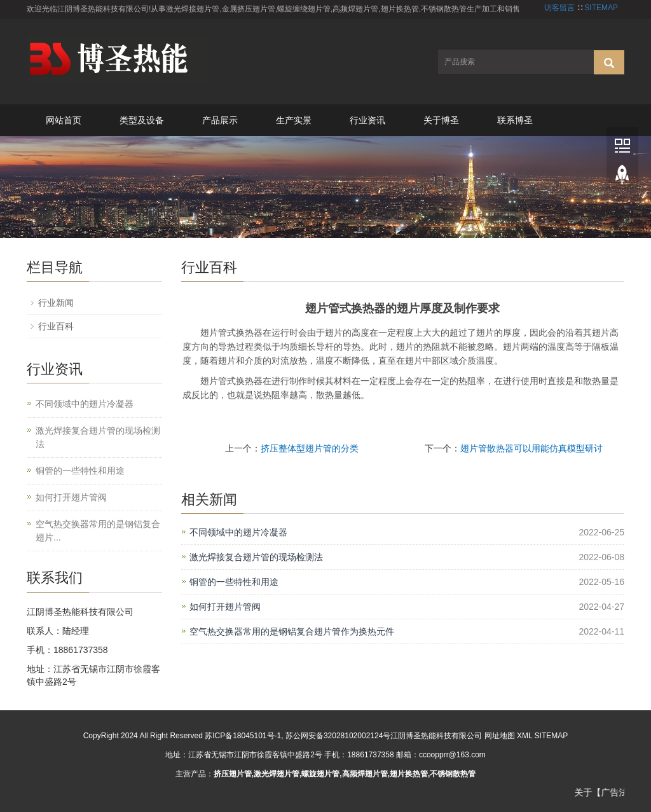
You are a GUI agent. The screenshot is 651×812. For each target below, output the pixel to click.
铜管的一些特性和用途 (234, 582)
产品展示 (220, 120)
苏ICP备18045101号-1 (243, 736)
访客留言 (559, 8)
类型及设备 (142, 120)
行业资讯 (367, 120)
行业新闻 (56, 303)
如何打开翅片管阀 (225, 607)
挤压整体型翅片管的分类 (310, 448)
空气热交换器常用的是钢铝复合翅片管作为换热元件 (292, 631)
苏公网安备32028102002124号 (338, 736)
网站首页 (64, 120)
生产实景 (294, 120)
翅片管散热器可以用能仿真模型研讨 (531, 448)
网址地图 (500, 736)
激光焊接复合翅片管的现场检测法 (256, 557)
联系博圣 (515, 120)
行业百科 (56, 326)
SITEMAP (601, 8)
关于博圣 (441, 120)
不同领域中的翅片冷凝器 (238, 532)
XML (524, 736)
